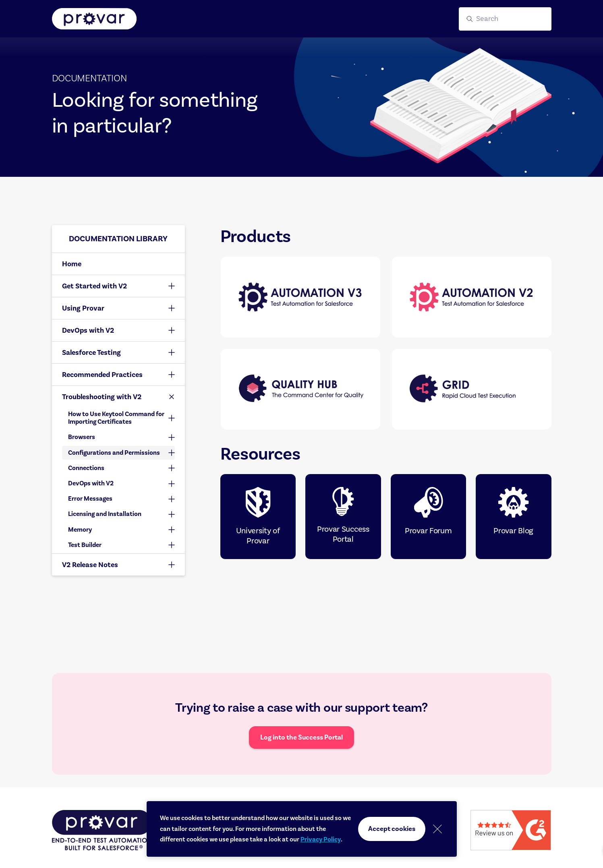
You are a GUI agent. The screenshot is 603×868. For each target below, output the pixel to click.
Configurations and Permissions (114, 453)
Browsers (82, 437)
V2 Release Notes (90, 565)
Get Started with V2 (94, 286)
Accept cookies (392, 829)
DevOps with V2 (88, 330)
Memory (80, 530)
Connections (86, 468)
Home (72, 264)
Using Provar (83, 308)
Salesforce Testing (91, 352)
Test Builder (85, 545)
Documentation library (118, 239)
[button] (505, 19)
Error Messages (90, 499)
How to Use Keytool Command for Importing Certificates (116, 418)
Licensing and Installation (105, 514)
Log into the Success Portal (301, 737)
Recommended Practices (102, 375)
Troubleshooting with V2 (102, 397)
